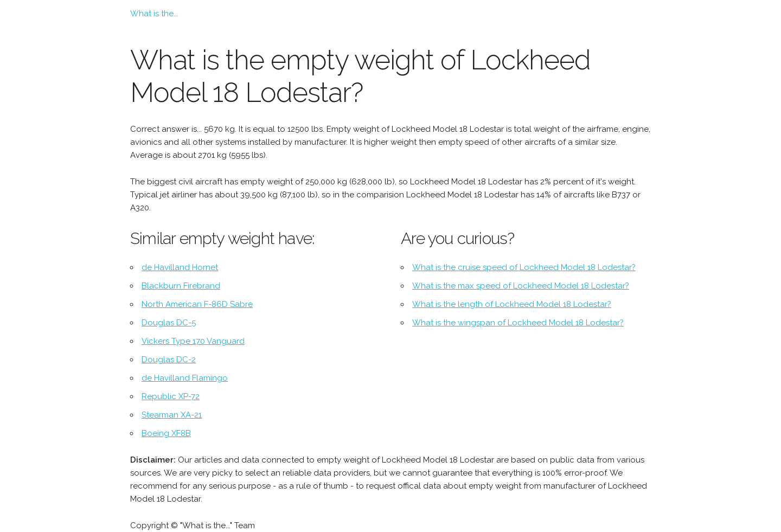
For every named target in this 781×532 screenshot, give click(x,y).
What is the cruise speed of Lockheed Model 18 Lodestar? (524, 267)
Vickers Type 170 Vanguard (193, 341)
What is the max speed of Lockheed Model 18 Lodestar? (521, 286)
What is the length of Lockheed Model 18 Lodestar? (512, 304)
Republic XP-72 (171, 396)
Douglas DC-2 (169, 360)
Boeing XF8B (166, 433)
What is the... (154, 14)
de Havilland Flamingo (185, 378)
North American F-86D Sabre (197, 304)
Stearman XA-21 (172, 415)
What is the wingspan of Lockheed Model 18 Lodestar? (518, 323)
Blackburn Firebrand (181, 286)
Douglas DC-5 (169, 323)
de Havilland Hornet (180, 267)
